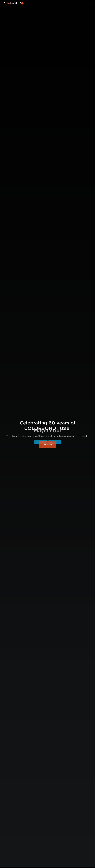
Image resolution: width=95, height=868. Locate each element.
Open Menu (89, 4)
